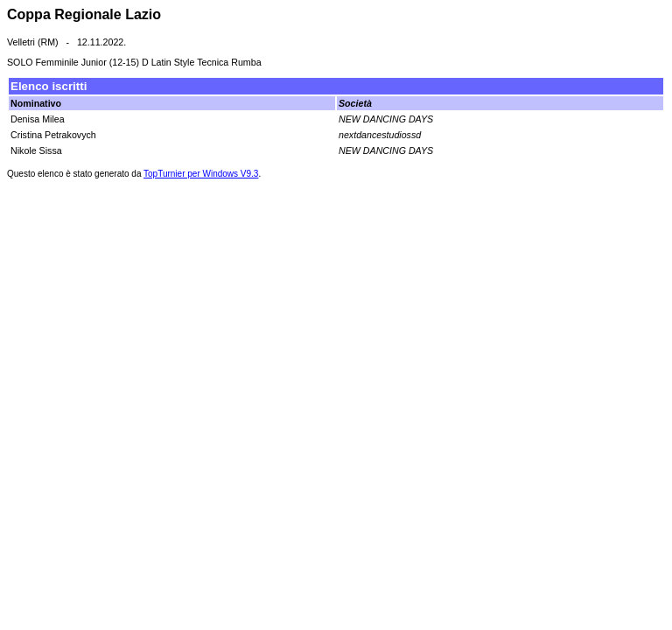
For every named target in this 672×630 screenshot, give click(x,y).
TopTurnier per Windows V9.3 (201, 174)
